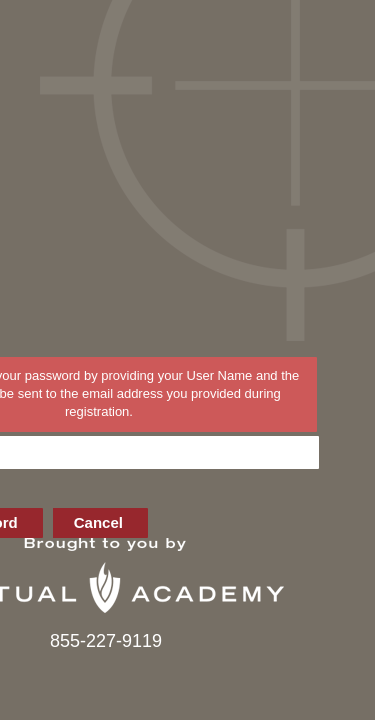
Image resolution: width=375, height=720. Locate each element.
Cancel (98, 522)
